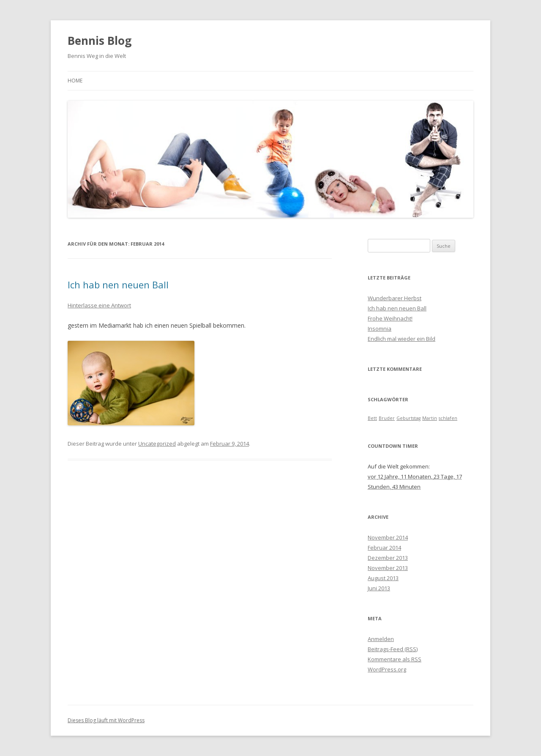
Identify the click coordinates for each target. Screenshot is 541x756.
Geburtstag (408, 418)
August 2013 (383, 578)
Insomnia (380, 329)
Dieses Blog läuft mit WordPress (106, 720)
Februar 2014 (384, 548)
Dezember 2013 (388, 558)
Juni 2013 (379, 588)
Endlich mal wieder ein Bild (402, 339)
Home (75, 81)
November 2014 (388, 537)
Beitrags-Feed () (393, 649)
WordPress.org (387, 669)
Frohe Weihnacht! (390, 318)
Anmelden (381, 639)
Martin (430, 418)
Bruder (387, 418)
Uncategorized (157, 444)
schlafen (448, 418)
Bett (372, 418)
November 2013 (388, 568)
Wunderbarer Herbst (395, 298)
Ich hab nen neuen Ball (118, 285)
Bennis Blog (100, 41)
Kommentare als (395, 659)
